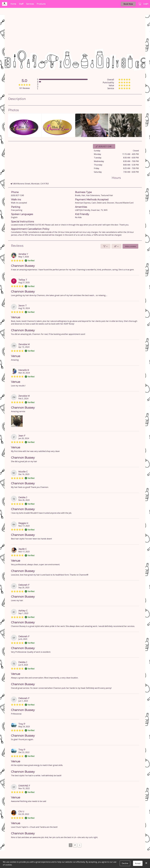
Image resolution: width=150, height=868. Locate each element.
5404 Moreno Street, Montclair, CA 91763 (30, 184)
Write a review (130, 246)
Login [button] (146, 4)
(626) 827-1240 (17, 195)
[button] (140, 4)
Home (13, 4)
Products (41, 4)
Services (30, 4)
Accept (138, 863)
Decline (125, 863)
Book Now (128, 4)
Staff (21, 4)
